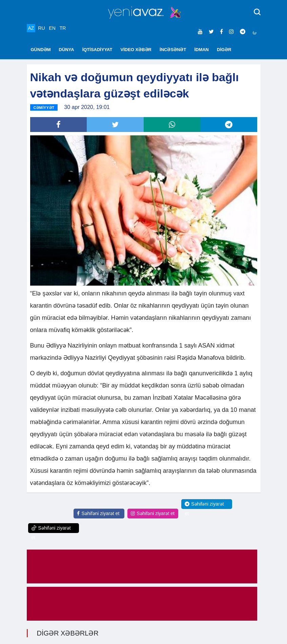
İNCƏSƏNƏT (173, 50)
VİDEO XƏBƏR (136, 50)
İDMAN (201, 50)
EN (52, 28)
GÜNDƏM (41, 50)
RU (41, 28)
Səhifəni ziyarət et (98, 513)
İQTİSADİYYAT (97, 50)
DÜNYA (67, 50)
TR (63, 28)
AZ (31, 28)
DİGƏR (224, 50)
